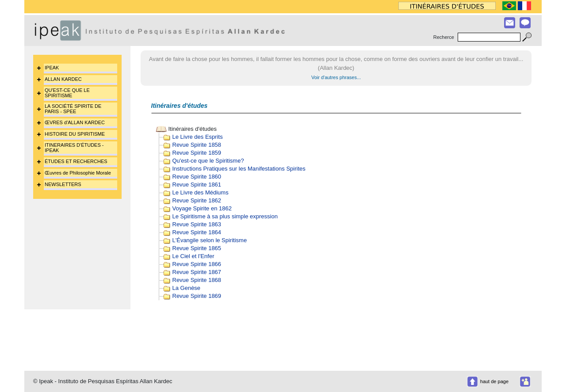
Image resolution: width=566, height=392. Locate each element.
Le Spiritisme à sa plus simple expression (225, 216)
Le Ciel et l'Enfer (193, 256)
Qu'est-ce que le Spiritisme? (208, 161)
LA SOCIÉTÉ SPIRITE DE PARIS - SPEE (73, 109)
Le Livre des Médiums (201, 192)
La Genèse (187, 288)
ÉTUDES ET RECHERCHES (76, 161)
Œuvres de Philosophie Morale (78, 173)
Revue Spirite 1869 (197, 296)
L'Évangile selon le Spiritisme (210, 240)
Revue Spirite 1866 (197, 264)
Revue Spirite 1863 (197, 224)
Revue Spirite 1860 (197, 177)
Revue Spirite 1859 (197, 153)
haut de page (494, 381)
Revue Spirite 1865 (197, 248)
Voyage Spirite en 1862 (202, 208)
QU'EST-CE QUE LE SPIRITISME (67, 93)
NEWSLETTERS (63, 184)
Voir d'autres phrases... (336, 77)
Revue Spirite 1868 (197, 280)
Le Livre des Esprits (198, 137)
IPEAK (52, 68)
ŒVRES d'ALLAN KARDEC (75, 122)
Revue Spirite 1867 (197, 272)
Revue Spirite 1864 (197, 232)
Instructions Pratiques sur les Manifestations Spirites (239, 169)
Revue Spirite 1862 (197, 200)
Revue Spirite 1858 (197, 145)
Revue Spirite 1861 (197, 185)
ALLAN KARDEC (63, 79)
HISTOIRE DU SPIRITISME (75, 134)
